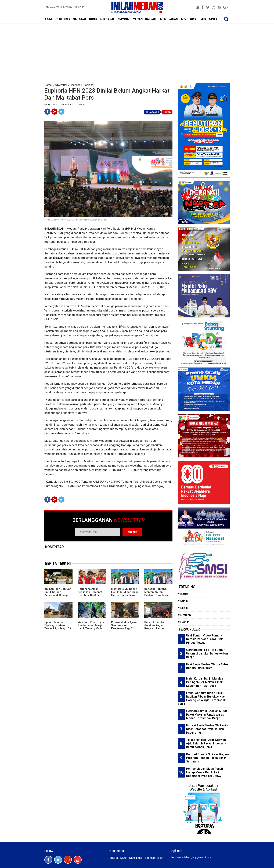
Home (48, 85)
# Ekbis (183, 608)
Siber (123, 858)
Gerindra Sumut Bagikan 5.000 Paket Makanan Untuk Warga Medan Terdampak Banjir (206, 714)
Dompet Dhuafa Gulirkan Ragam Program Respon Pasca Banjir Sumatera (155, 628)
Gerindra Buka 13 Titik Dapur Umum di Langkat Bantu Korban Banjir (207, 653)
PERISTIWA (63, 19)
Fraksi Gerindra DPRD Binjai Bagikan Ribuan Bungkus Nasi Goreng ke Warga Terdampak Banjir (202, 698)
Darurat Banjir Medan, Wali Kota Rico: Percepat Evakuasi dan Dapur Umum (207, 729)
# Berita (183, 594)
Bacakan (152, 112)
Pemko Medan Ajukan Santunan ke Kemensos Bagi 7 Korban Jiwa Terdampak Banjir (125, 628)
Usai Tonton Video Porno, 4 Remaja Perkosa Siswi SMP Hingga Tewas (205, 639)
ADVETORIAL (189, 19)
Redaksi (113, 858)
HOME (49, 19)
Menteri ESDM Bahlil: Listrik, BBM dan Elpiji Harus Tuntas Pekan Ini (124, 594)
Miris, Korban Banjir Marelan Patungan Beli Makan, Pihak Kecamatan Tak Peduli (205, 682)
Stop (167, 112)
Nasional (89, 85)
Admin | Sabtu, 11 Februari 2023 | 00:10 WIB (64, 104)
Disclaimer (136, 858)
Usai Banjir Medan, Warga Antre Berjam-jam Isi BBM (207, 666)
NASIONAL (80, 19)
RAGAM (173, 19)
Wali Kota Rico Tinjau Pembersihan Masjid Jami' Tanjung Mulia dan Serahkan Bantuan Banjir (91, 628)
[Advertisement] (137, 50)
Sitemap (150, 858)
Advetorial (61, 85)
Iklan (160, 858)
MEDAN (138, 19)
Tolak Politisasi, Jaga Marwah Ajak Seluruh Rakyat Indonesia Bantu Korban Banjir (206, 743)
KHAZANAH (108, 19)
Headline (75, 85)
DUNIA (93, 19)
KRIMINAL (124, 19)
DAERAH (151, 19)
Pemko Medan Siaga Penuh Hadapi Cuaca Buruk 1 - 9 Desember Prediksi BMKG (204, 772)
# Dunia (183, 601)
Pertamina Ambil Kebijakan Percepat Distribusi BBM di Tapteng (90, 594)
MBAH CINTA (209, 19)
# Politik (183, 622)
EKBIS (162, 19)
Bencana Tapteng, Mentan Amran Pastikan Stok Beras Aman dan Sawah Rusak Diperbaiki (157, 595)
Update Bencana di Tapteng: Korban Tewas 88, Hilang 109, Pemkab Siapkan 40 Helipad (58, 628)
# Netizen (184, 615)
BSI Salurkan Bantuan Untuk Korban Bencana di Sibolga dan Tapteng (58, 594)
